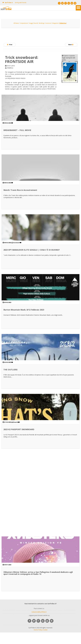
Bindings (42, 23)
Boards (36, 23)
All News (16, 23)
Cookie (45, 630)
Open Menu (78, 8)
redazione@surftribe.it (39, 612)
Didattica (63, 23)
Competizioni (24, 23)
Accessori (48, 23)
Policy (40, 630)
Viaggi (31, 23)
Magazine (55, 23)
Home (36, 630)
